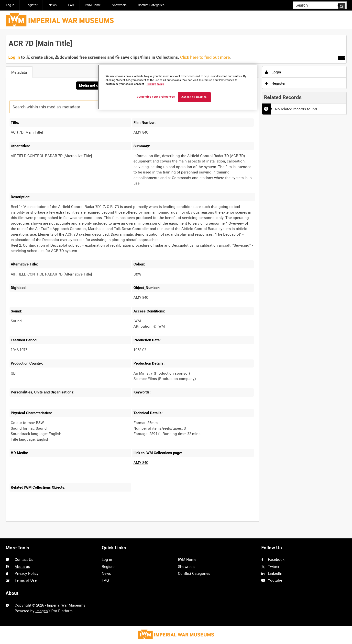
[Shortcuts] (341, 57)
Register (31, 5)
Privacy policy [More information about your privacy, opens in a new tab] (155, 84)
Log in (10, 5)
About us (22, 566)
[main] (176, 281)
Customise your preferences (156, 97)
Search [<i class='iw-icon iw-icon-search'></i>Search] (344, 5)
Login (273, 72)
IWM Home (93, 5)
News (53, 5)
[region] (178, 87)
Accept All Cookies (194, 97)
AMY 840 (141, 463)
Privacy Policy (27, 573)
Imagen (42, 611)
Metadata (19, 72)
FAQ (71, 5)
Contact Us (24, 560)
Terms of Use (26, 580)
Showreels (119, 5)
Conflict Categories (151, 5)
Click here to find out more (205, 57)
